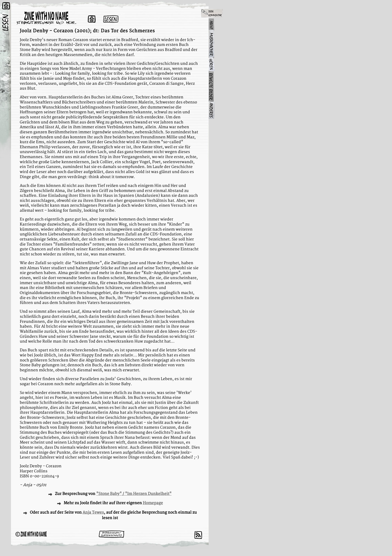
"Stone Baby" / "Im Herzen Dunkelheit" (134, 494)
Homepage (153, 503)
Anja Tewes (93, 512)
